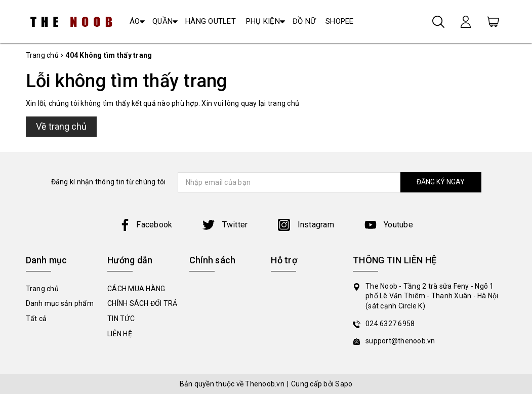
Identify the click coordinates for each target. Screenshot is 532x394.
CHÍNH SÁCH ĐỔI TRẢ (142, 303)
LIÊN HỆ (120, 334)
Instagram (306, 225)
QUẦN (162, 21)
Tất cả (36, 319)
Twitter (225, 225)
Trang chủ (42, 289)
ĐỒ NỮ (304, 21)
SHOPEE (340, 21)
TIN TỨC (121, 319)
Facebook (146, 225)
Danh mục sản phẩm (60, 303)
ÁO (135, 21)
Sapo (344, 384)
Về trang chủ (61, 126)
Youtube (389, 225)
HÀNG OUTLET (211, 21)
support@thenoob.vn (400, 341)
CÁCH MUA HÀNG (136, 289)
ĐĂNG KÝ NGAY (441, 182)
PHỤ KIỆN (263, 21)
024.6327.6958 (390, 324)
